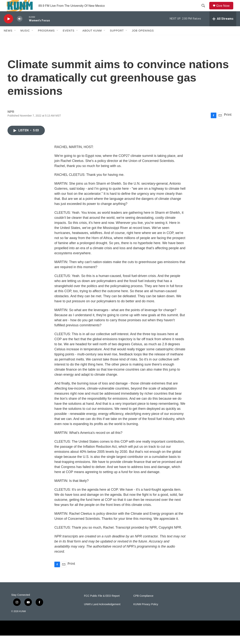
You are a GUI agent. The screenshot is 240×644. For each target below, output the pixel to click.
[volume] (20, 27)
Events (69, 39)
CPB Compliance (143, 604)
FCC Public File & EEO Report (102, 604)
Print (228, 123)
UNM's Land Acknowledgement (102, 613)
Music (25, 39)
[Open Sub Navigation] (15, 39)
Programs (46, 39)
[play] (8, 27)
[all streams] (223, 27)
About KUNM (92, 39)
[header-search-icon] (205, 10)
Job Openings (143, 39)
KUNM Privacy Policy (146, 613)
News (8, 39)
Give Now (225, 10)
